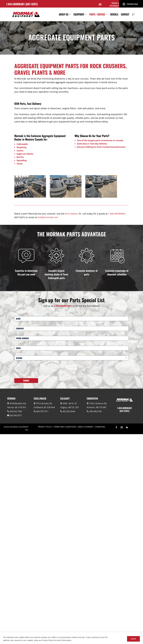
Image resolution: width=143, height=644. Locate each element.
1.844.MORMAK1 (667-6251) (22, 4)
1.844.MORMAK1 (63, 306)
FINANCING (100, 427)
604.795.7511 (42, 411)
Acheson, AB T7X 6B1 (97, 407)
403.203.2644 (69, 411)
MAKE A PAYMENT (86, 427)
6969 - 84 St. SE (70, 403)
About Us (64, 14)
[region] (71, 638)
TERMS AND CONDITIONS (65, 427)
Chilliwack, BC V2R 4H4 (44, 407)
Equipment (79, 14)
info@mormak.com (48, 217)
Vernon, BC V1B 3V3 (17, 407)
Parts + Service (97, 14)
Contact (125, 14)
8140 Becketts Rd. (18, 403)
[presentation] (33, 370)
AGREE (133, 639)
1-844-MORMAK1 (117, 214)
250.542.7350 (16, 411)
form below (71, 214)
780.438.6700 (95, 411)
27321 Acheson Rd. (98, 403)
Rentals (114, 14)
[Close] (141, 633)
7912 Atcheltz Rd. (44, 403)
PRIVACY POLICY (45, 427)
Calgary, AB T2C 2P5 (69, 407)
